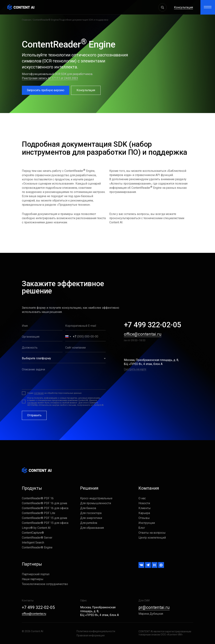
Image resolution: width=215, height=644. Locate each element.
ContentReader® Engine (45, 20)
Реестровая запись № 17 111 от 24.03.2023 (50, 78)
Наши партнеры (33, 579)
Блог (142, 528)
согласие (39, 393)
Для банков (88, 508)
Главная (26, 20)
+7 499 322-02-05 (152, 325)
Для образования (92, 528)
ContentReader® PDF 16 (38, 498)
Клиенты (145, 508)
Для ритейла (89, 523)
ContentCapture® (33, 533)
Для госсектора (91, 513)
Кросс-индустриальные (96, 498)
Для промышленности (96, 503)
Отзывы (144, 518)
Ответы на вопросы (152, 533)
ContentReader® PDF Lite (39, 513)
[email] (86, 326)
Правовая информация (91, 635)
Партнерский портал (36, 574)
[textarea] (64, 377)
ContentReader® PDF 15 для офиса (45, 523)
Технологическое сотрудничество (45, 584)
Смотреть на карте (135, 369)
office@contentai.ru (143, 334)
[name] (42, 326)
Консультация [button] (183, 7)
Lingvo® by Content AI (36, 528)
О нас (142, 498)
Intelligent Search (33, 543)
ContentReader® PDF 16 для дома (44, 503)
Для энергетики (91, 518)
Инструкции (147, 523)
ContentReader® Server (37, 538)
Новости (144, 503)
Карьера (144, 513)
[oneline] (42, 337)
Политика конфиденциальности (96, 631)
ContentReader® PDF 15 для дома (44, 518)
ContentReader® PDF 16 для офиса (45, 508)
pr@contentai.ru (154, 608)
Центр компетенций (152, 538)
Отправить (34, 415)
